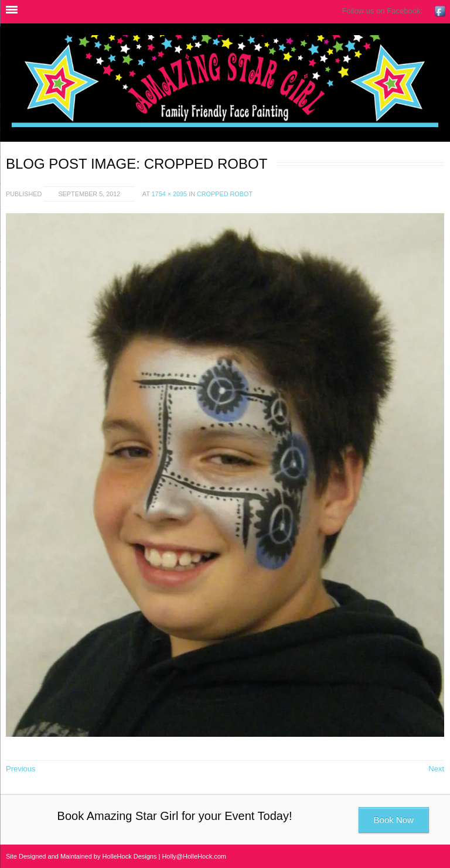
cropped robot (225, 194)
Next (436, 769)
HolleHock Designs (130, 856)
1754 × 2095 (170, 194)
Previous (21, 769)
